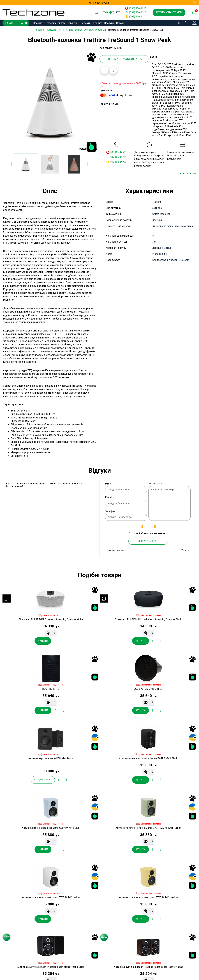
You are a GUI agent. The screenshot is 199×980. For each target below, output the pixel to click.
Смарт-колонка (161, 213)
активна (157, 207)
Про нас (38, 23)
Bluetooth (184, 259)
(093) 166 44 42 (137, 17)
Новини (121, 23)
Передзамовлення (17, 714)
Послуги (109, 23)
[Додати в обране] (104, 70)
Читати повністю (187, 173)
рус (122, 13)
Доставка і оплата (55, 23)
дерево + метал (162, 247)
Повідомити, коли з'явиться (124, 58)
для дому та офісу (163, 225)
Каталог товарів (16, 23)
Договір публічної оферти (75, 965)
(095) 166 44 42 (137, 8)
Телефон (110, 511)
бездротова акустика (165, 259)
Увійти (185, 550)
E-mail (109, 497)
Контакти (85, 23)
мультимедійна (184, 225)
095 (112, 152)
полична (157, 219)
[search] (98, 13)
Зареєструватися (116, 550)
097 (112, 156)
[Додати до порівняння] (113, 70)
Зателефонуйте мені (169, 12)
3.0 (154, 241)
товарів (114, 802)
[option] (50, 102)
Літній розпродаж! (100, 3)
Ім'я (108, 483)
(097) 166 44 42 (137, 12)
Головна (40, 30)
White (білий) (160, 253)
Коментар (155, 483)
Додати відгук (148, 541)
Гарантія (73, 23)
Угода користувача (71, 970)
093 (112, 161)
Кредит (97, 23)
